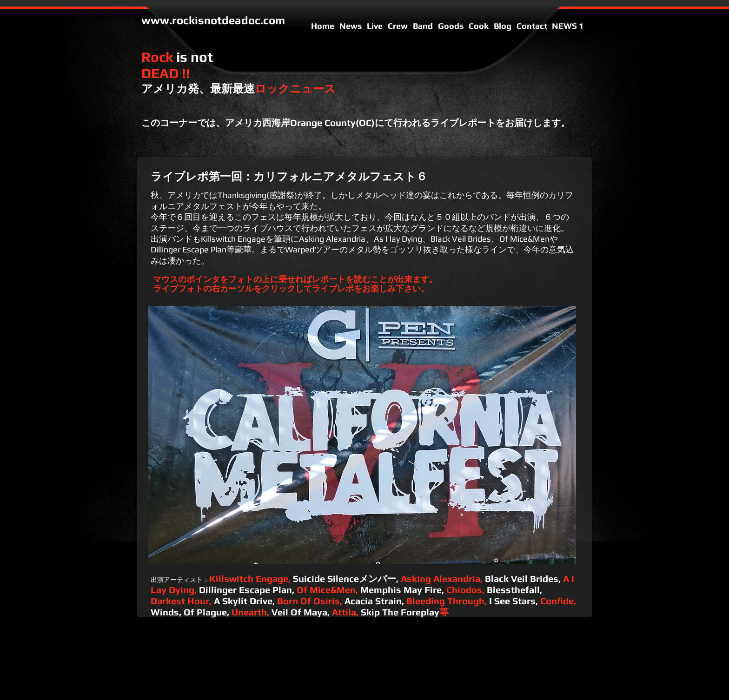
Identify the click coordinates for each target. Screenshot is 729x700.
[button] (362, 435)
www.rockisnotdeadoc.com (213, 20)
